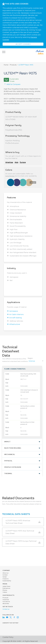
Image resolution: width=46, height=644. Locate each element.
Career (5, 577)
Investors (6, 579)
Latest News (6, 586)
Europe (23, 162)
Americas (9, 162)
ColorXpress (10, 176)
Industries (6, 600)
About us (5, 573)
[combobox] (36, 361)
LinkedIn (4, 617)
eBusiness (6, 603)
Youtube (7, 617)
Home (6, 65)
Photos (5, 590)
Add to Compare (13, 84)
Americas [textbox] (32, 361)
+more (33, 182)
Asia (16, 162)
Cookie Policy (8, 637)
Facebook (14, 617)
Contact (5, 575)
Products (13, 65)
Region (30, 358)
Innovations (6, 602)
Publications (6, 588)
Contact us (6, 609)
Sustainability (7, 581)
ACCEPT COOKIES (23, 44)
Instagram (18, 617)
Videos (5, 592)
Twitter (11, 617)
